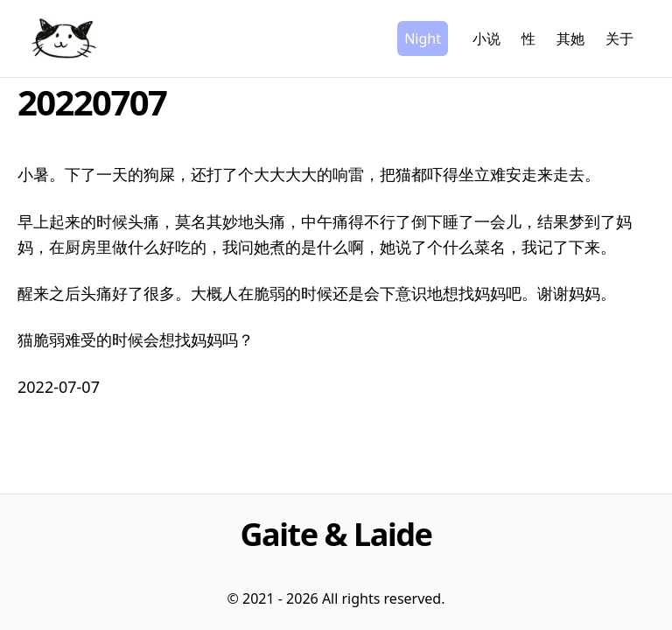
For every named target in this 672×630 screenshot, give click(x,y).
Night (423, 38)
